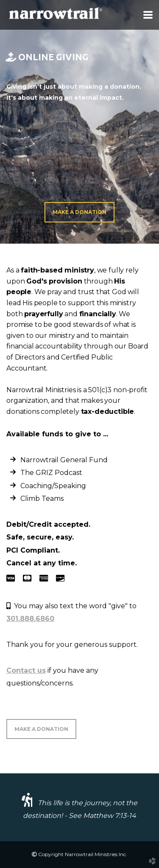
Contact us (26, 670)
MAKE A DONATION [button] (41, 729)
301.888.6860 (30, 619)
